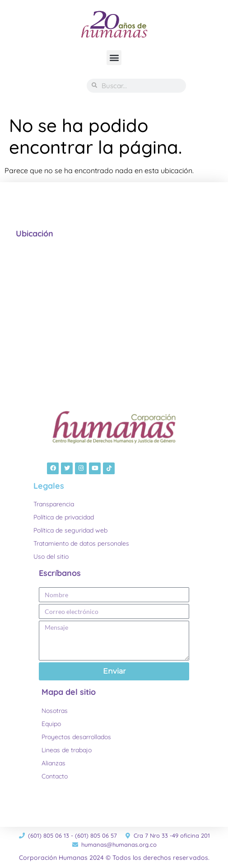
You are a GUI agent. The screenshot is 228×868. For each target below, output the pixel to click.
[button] (114, 58)
